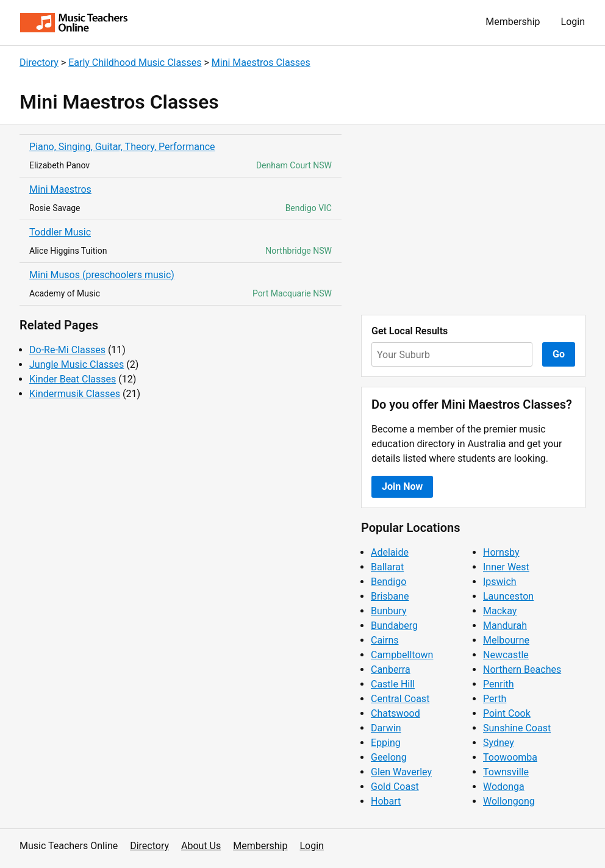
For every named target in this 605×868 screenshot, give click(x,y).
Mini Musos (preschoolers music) (102, 275)
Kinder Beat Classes (73, 379)
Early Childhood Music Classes (135, 63)
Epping (386, 743)
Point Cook (507, 713)
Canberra (391, 669)
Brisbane (390, 596)
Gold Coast (395, 787)
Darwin (386, 728)
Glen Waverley (401, 772)
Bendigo (388, 582)
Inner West (506, 567)
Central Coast (400, 699)
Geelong (389, 757)
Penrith (499, 684)
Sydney (499, 743)
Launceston (508, 596)
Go (559, 354)
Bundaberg (394, 626)
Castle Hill (393, 684)
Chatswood (396, 713)
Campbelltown (402, 655)
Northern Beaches (522, 669)
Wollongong (509, 801)
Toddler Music (60, 232)
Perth (495, 699)
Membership (513, 22)
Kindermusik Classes (75, 394)
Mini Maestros (60, 189)
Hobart (386, 801)
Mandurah (505, 626)
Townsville (506, 772)
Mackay (500, 611)
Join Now (402, 486)
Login (573, 22)
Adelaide (390, 552)
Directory (39, 63)
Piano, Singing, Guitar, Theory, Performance (122, 147)
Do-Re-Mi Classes (67, 350)
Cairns (385, 640)
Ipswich (500, 582)
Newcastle (506, 655)
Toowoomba (510, 757)
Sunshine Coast (517, 728)
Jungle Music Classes (77, 364)
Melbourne (506, 640)
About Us (201, 846)
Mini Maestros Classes (261, 63)
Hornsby (501, 552)
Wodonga (504, 787)
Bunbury (389, 611)
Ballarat (387, 567)
